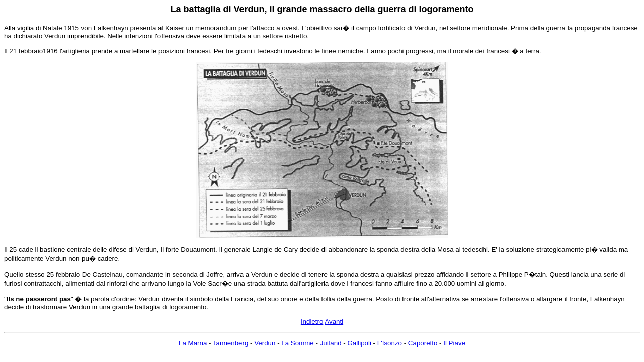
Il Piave (454, 343)
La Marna (193, 343)
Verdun (265, 343)
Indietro (312, 322)
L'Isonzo (390, 343)
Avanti (334, 322)
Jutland (331, 343)
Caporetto (423, 343)
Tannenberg (230, 343)
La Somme (297, 343)
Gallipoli (359, 343)
